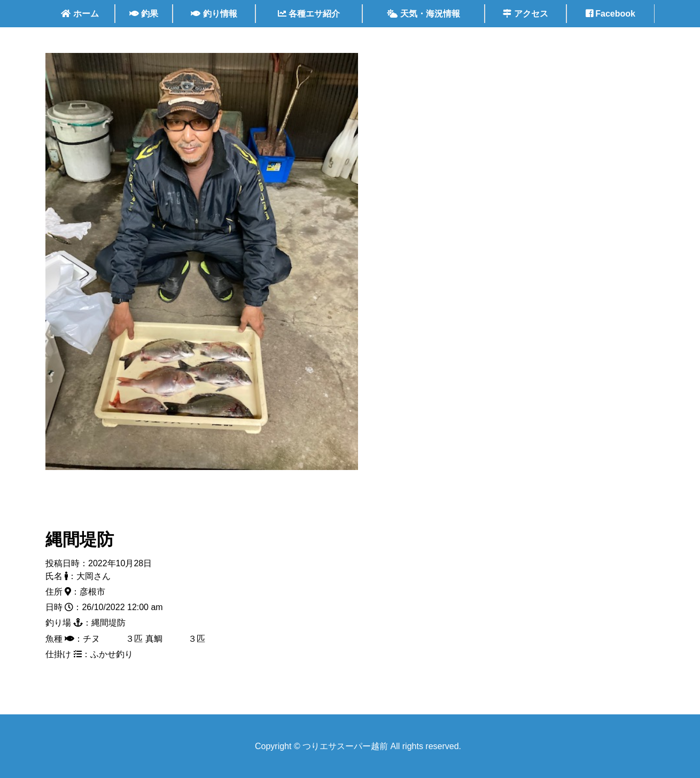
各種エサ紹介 (309, 14)
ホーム (80, 14)
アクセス (525, 14)
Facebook (610, 14)
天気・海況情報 (423, 14)
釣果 (144, 14)
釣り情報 (214, 14)
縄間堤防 (80, 540)
